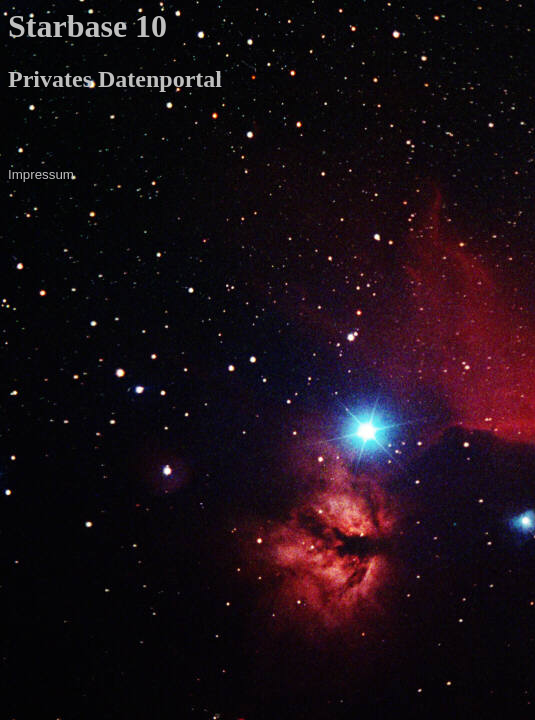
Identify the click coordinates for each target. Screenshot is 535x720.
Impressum (41, 174)
